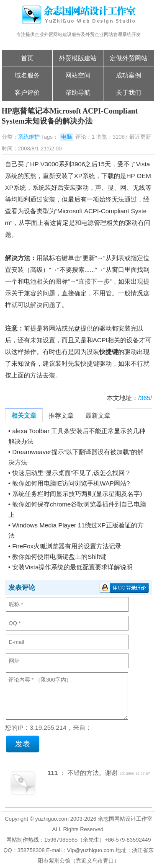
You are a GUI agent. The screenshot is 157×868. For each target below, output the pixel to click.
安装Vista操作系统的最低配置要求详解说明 (72, 567)
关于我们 (129, 92)
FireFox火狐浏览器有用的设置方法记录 (67, 546)
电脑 (67, 137)
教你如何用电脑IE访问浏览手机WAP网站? (71, 483)
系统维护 (29, 137)
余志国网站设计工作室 (125, 819)
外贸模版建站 (78, 58)
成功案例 (129, 75)
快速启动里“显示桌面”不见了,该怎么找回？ (72, 473)
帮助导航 (78, 92)
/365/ (145, 398)
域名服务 (27, 75)
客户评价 (27, 92)
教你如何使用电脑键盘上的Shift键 (59, 557)
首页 (27, 58)
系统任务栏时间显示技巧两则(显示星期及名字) (77, 494)
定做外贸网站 (129, 58)
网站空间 (78, 75)
